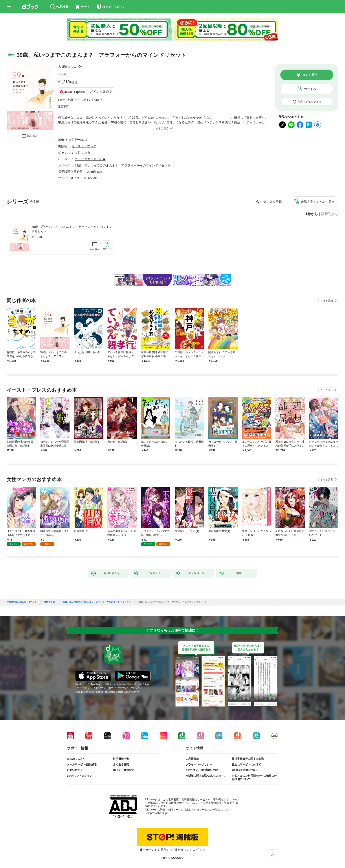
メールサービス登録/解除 (82, 765)
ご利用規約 (192, 759)
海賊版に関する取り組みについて (206, 776)
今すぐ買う (310, 75)
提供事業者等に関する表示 (248, 759)
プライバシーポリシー (199, 765)
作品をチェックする (310, 102)
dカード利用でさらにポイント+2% (79, 100)
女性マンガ (83, 153)
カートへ (310, 89)
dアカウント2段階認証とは (202, 770)
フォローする (80, 66)
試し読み (33, 136)
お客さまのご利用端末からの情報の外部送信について (254, 778)
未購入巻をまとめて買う (318, 202)
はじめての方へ (76, 759)
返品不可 (63, 107)
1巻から (312, 214)
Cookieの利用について (246, 770)
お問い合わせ (75, 770)
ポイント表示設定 (124, 770)
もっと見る (327, 301)
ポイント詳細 (99, 92)
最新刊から (330, 214)
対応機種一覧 (121, 759)
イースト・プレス (84, 146)
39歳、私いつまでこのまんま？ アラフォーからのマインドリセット (72, 229)
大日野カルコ (67, 66)
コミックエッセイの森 (90, 159)
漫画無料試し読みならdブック (22, 602)
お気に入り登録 (271, 202)
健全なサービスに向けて (246, 765)
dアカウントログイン (80, 776)
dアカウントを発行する (156, 850)
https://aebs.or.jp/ (157, 813)
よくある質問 (121, 765)
